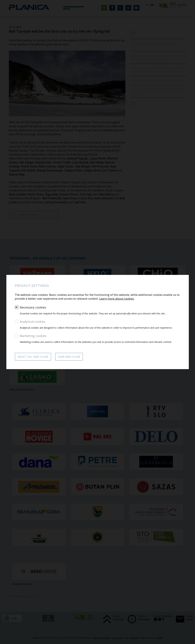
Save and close (69, 357)
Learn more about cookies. (117, 299)
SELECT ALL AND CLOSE (33, 357)
